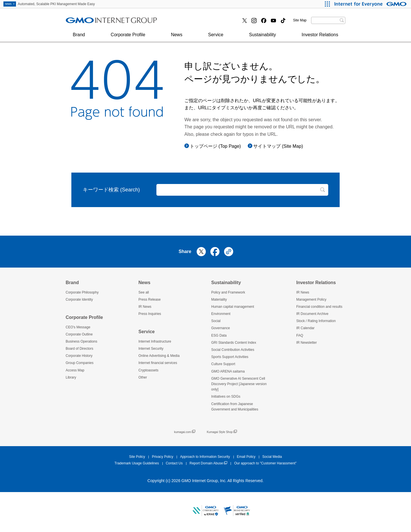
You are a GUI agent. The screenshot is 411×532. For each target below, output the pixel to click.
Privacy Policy (163, 457)
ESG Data (219, 335)
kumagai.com (185, 432)
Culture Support (223, 364)
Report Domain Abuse (208, 463)
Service (216, 38)
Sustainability (262, 38)
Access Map (75, 370)
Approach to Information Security (205, 457)
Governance (220, 328)
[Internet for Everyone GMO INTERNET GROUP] (371, 4)
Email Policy (246, 457)
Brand (79, 38)
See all (144, 292)
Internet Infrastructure (155, 341)
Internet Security (88, 22)
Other (143, 377)
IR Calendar (305, 328)
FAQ (300, 335)
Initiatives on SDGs (226, 397)
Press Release (150, 300)
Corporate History (79, 356)
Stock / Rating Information (316, 321)
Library (71, 377)
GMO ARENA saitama (228, 371)
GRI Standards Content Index (234, 343)
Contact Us (174, 463)
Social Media (272, 457)
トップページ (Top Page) (215, 146)
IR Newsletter (307, 343)
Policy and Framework (228, 292)
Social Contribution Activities (233, 350)
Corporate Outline (79, 334)
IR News (145, 307)
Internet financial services (195, 22)
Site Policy (137, 457)
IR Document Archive (312, 314)
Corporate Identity (79, 300)
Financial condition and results (319, 307)
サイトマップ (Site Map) (278, 146)
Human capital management (233, 307)
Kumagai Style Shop (222, 432)
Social (216, 321)
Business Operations (81, 341)
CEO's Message (78, 327)
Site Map (300, 20)
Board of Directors (79, 349)
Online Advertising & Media (159, 356)
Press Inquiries (87, 22)
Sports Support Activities (230, 357)
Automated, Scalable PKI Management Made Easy (49, 4)
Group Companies (79, 363)
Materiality (219, 300)
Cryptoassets (148, 370)
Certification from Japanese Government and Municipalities (235, 407)
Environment (221, 314)
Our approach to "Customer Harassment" (265, 463)
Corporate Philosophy (82, 292)
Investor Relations (320, 38)
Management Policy (311, 300)
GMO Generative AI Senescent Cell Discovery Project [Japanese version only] (239, 384)
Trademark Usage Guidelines (137, 463)
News (177, 38)
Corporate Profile (128, 38)
